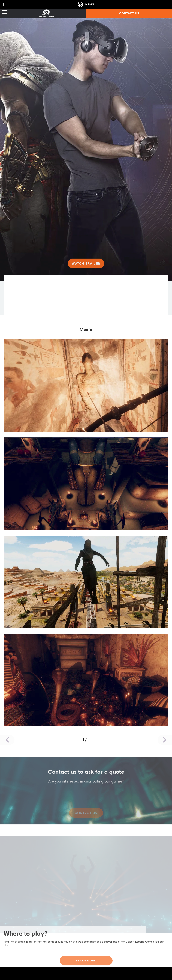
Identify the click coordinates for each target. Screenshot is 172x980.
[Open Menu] (4, 12)
